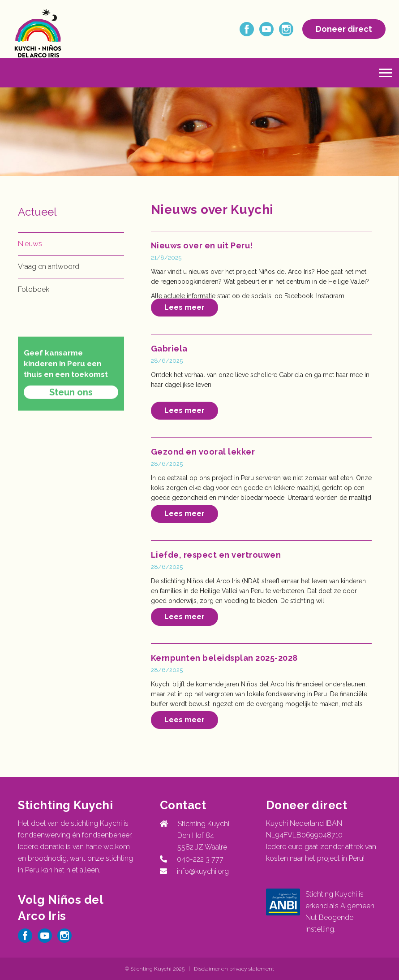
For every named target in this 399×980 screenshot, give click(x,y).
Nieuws (30, 244)
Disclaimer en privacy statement (234, 969)
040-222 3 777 (198, 859)
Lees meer (184, 307)
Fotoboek (34, 289)
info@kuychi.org (203, 871)
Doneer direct (344, 29)
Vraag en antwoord (49, 267)
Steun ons (71, 414)
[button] (386, 73)
